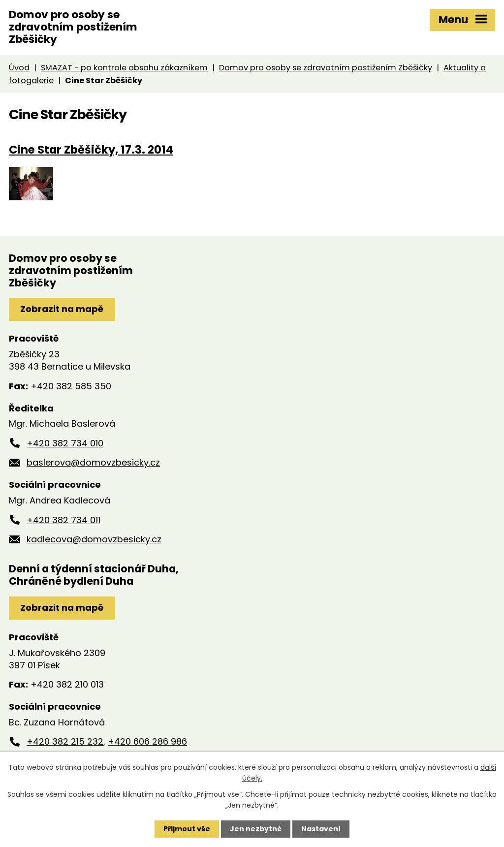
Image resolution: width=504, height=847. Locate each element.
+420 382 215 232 (65, 741)
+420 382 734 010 (65, 443)
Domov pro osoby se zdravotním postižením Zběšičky (326, 68)
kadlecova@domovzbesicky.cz (94, 539)
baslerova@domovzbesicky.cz (93, 462)
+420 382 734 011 (63, 520)
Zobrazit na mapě (62, 309)
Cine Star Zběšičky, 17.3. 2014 (91, 150)
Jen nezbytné (256, 829)
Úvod (19, 68)
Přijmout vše (187, 829)
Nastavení (321, 829)
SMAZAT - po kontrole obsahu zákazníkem (124, 68)
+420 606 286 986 (147, 741)
